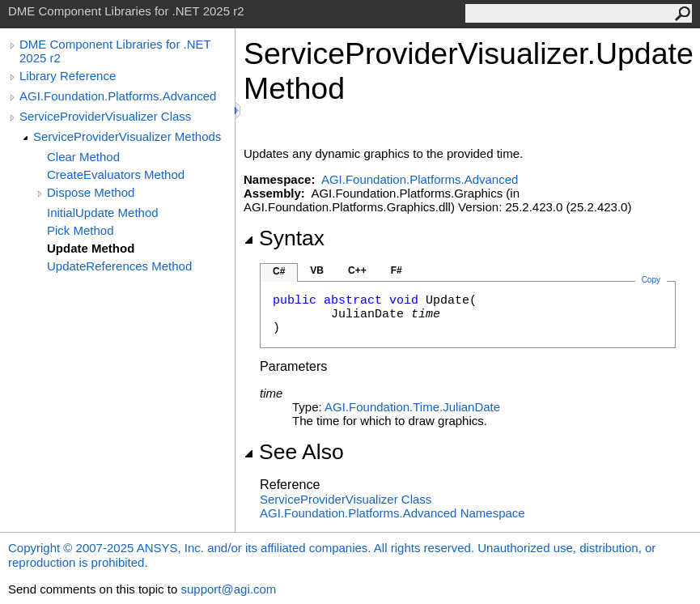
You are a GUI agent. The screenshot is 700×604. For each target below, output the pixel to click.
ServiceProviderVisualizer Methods (127, 136)
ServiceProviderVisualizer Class (105, 116)
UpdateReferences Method (119, 266)
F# (397, 270)
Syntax (284, 238)
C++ (357, 270)
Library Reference (68, 76)
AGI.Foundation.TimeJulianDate (412, 407)
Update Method (91, 248)
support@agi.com (228, 589)
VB (317, 270)
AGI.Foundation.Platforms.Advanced (118, 96)
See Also (294, 452)
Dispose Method (91, 192)
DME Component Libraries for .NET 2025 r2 (115, 51)
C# (279, 271)
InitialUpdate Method (103, 213)
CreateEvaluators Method (116, 174)
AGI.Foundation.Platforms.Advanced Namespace (392, 513)
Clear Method (83, 157)
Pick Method (81, 230)
